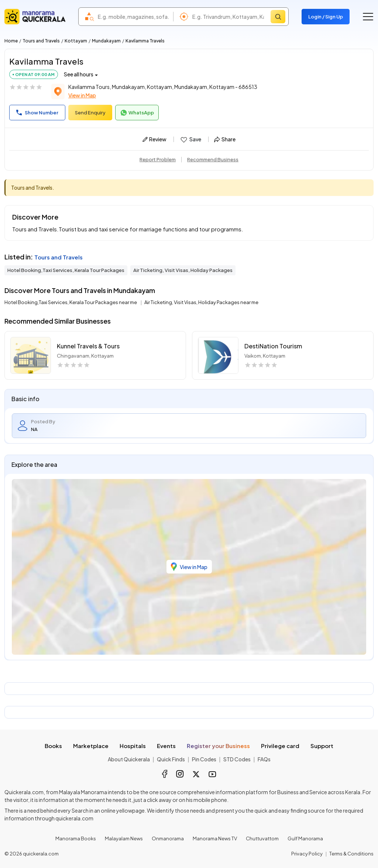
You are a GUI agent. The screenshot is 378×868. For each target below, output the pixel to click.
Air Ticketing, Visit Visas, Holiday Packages (183, 270)
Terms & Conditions (351, 854)
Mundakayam (106, 41)
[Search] (278, 17)
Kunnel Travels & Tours (88, 346)
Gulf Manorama (305, 838)
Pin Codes (204, 759)
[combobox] (134, 17)
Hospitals (133, 746)
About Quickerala (129, 759)
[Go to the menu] (368, 17)
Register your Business (218, 746)
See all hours (79, 74)
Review (154, 139)
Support (322, 746)
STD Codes (237, 759)
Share (225, 139)
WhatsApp (137, 113)
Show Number (37, 113)
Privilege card (280, 746)
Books (53, 746)
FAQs (264, 759)
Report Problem (158, 159)
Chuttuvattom (262, 838)
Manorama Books (76, 838)
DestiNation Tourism (273, 346)
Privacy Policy (307, 854)
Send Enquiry (90, 113)
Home (11, 41)
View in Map (82, 95)
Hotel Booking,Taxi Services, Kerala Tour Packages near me (71, 302)
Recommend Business (213, 159)
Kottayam (76, 41)
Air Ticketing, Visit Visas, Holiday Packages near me (201, 302)
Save (190, 139)
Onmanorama (168, 838)
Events (166, 746)
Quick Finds (171, 759)
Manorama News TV (215, 838)
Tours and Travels (41, 41)
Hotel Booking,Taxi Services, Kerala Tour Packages (66, 270)
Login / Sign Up (326, 17)
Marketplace (91, 746)
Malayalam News (124, 838)
